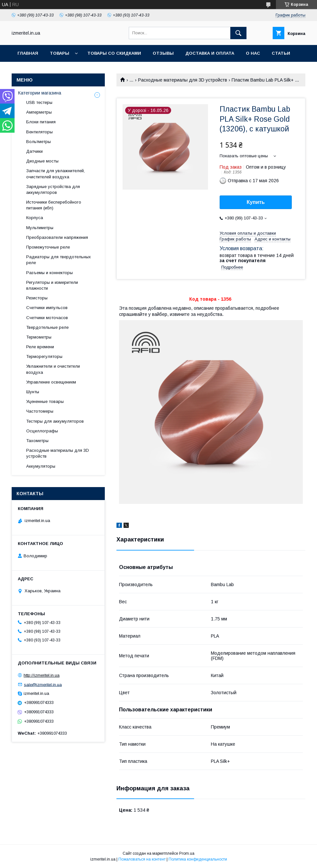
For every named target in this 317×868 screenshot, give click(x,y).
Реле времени (40, 347)
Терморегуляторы (44, 356)
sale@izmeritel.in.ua (43, 684)
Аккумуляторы (41, 466)
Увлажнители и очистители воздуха (53, 369)
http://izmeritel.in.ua (42, 675)
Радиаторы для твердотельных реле (59, 260)
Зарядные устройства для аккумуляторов (53, 189)
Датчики (34, 151)
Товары (60, 53)
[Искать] (238, 33)
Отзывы (163, 53)
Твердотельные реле (47, 327)
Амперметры (39, 112)
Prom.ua (187, 853)
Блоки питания (41, 122)
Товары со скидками (114, 53)
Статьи (281, 53)
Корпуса (35, 218)
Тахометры (37, 441)
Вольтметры (38, 142)
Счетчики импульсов (47, 308)
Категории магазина (40, 93)
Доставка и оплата (210, 53)
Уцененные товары (45, 401)
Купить (256, 202)
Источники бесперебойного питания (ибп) (54, 205)
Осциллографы (42, 431)
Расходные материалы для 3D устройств (183, 80)
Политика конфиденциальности (198, 859)
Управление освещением (51, 382)
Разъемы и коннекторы (49, 273)
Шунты (33, 392)
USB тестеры (39, 102)
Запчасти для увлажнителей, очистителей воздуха (55, 174)
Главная (28, 53)
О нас (253, 53)
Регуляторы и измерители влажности (52, 285)
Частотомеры (40, 411)
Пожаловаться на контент (142, 859)
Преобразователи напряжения (57, 237)
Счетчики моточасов (47, 318)
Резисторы (37, 298)
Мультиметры (40, 228)
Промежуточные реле (48, 247)
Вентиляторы (39, 132)
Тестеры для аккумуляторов (55, 421)
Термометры (39, 337)
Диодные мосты (42, 161)
